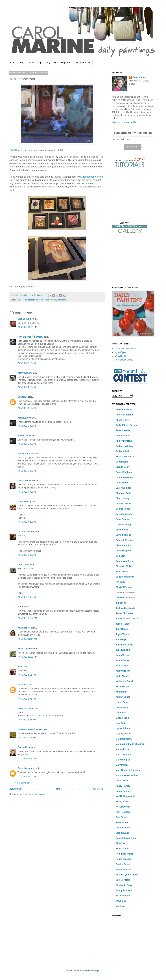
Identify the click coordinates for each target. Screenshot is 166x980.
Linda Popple (122, 718)
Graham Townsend (125, 592)
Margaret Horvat (124, 739)
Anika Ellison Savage (127, 425)
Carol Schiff (122, 483)
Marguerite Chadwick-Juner (130, 744)
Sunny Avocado (124, 890)
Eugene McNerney (125, 577)
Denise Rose (24, 747)
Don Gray (121, 556)
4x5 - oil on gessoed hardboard (31, 300)
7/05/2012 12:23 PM (27, 657)
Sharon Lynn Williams (127, 875)
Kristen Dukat (123, 697)
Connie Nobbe (123, 509)
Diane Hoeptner (124, 551)
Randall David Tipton (126, 838)
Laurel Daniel (122, 702)
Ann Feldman (123, 436)
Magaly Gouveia (124, 734)
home (12, 63)
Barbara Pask (123, 451)
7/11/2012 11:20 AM (27, 758)
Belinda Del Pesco (125, 457)
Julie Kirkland (123, 650)
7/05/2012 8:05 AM (27, 555)
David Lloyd (122, 530)
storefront (62, 300)
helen (20, 667)
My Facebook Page (124, 360)
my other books (83, 63)
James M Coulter (124, 613)
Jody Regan (122, 629)
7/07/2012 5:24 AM (27, 738)
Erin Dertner (122, 572)
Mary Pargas (122, 765)
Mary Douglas (123, 760)
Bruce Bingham (124, 472)
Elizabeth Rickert (124, 566)
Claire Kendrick (124, 504)
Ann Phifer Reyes (125, 441)
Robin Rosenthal (124, 854)
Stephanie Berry (124, 885)
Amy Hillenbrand (124, 415)
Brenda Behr (122, 467)
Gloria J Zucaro (124, 587)
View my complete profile (124, 122)
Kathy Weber (24, 373)
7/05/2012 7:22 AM (27, 522)
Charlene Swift (123, 493)
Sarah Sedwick (123, 870)
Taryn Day (121, 901)
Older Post (98, 789)
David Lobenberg (26, 768)
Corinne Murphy (124, 514)
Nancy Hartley (123, 786)
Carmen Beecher (124, 477)
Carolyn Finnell (124, 488)
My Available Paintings (125, 349)
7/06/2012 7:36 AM (27, 720)
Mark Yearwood (124, 755)
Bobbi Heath (122, 462)
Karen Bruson (123, 655)
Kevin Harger (122, 687)
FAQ (22, 63)
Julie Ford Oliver (124, 645)
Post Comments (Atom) (34, 794)
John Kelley (24, 418)
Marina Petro (122, 749)
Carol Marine (139, 77)
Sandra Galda (123, 864)
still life (53, 300)
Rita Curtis (121, 843)
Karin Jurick (122, 666)
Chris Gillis (23, 565)
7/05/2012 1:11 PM (27, 675)
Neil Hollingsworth (125, 796)
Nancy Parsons (124, 791)
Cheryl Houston (26, 481)
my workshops (36, 63)
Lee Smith (121, 713)
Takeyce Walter (25, 709)
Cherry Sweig (123, 498)
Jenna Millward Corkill (127, 619)
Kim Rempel (122, 692)
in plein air (121, 603)
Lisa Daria (121, 723)
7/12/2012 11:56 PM (27, 777)
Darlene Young (123, 525)
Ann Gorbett (24, 628)
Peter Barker (122, 822)
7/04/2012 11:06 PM (27, 327)
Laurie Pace (122, 707)
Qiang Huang (122, 833)
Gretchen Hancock (125, 598)
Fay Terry (120, 582)
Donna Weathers (124, 561)
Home (57, 789)
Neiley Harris (122, 802)
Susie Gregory (123, 896)
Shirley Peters (123, 880)
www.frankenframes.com (90, 177)
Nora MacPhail (123, 807)
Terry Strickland (26, 532)
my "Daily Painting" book (59, 63)
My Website (120, 356)
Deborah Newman (125, 540)
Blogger (96, 970)
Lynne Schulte (123, 728)
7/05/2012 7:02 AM (27, 492)
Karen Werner (123, 660)
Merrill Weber (123, 781)
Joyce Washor (123, 634)
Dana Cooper (122, 519)
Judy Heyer (122, 640)
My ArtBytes (120, 352)
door (48, 300)
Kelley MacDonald (125, 681)
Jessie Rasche (123, 624)
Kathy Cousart (123, 671)
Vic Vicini (120, 906)
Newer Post (16, 789)
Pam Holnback (123, 812)
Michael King (24, 319)
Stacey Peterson (26, 454)
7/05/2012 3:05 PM (27, 699)
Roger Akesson (124, 859)
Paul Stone (121, 817)
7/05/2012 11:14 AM (27, 639)
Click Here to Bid (18, 150)
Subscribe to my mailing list (133, 133)
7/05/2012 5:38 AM (27, 426)
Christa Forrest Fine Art (30, 729)
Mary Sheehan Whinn (127, 775)
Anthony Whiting (124, 446)
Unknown (22, 397)
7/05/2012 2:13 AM (27, 363)
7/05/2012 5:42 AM (27, 444)
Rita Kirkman (122, 849)
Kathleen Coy (24, 502)
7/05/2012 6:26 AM (27, 471)
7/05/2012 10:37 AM (27, 618)
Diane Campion (124, 545)
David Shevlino (123, 535)
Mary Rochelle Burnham (128, 770)
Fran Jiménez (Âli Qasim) (30, 337)
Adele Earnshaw (124, 410)
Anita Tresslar (25, 649)
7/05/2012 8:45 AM (27, 597)
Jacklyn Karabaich (125, 608)
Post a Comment (22, 783)
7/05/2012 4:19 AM (27, 387)
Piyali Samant (123, 828)
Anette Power (123, 420)
